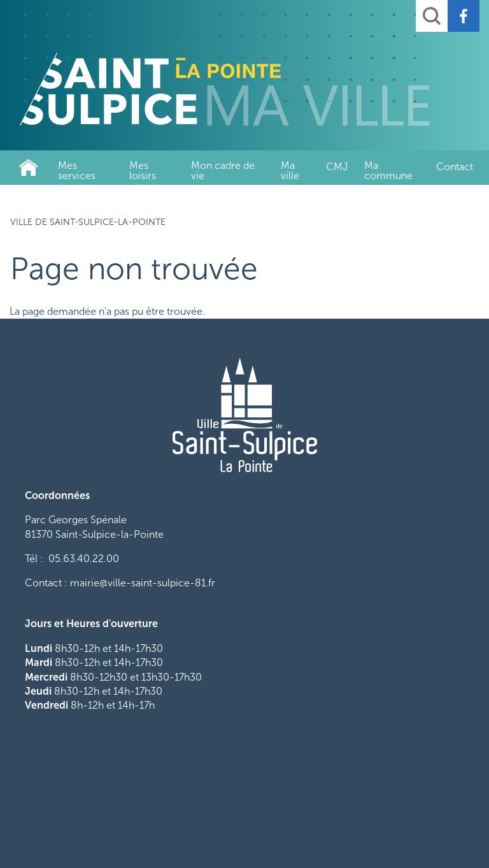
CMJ (337, 167)
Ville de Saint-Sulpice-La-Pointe (29, 168)
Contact (455, 167)
